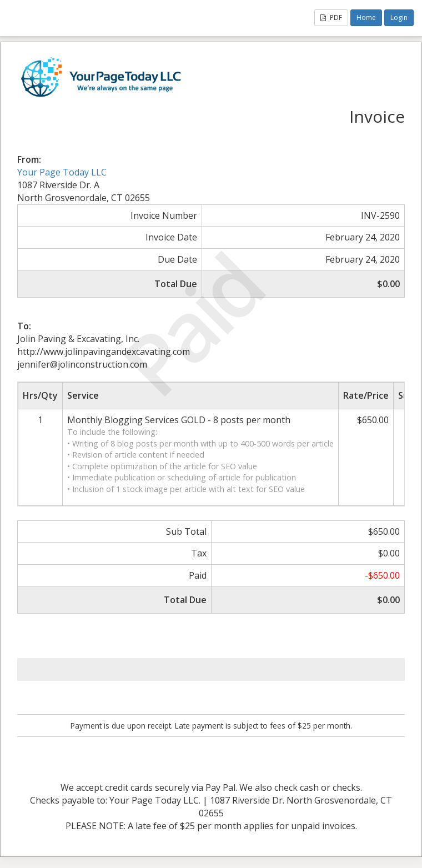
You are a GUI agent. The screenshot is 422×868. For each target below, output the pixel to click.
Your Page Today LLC (62, 172)
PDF (331, 17)
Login (399, 17)
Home (366, 17)
